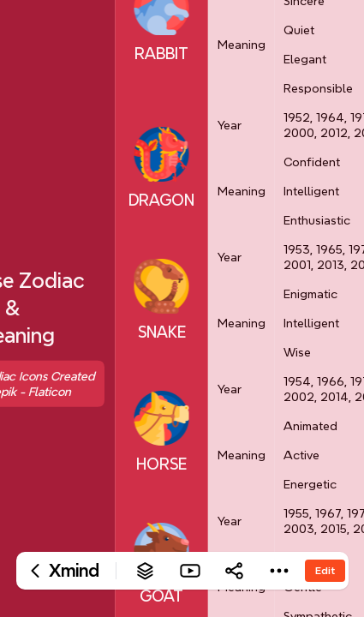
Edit (325, 570)
